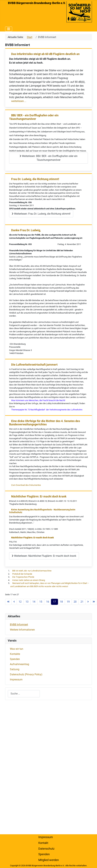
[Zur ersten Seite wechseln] (8, 602)
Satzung (15, 669)
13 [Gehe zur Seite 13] (27, 602)
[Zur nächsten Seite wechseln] (88, 602)
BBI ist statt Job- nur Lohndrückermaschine (32, 571)
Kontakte (15, 654)
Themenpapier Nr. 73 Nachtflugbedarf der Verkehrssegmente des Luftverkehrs (47, 410)
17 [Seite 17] (54, 602)
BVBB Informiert (19, 625)
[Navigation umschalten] (9, 29)
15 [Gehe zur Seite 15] (41, 602)
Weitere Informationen (22, 630)
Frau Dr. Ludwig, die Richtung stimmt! (35, 179)
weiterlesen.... (19, 101)
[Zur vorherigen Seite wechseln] (14, 602)
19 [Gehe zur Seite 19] (68, 602)
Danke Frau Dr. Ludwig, (26, 230)
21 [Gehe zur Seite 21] (82, 602)
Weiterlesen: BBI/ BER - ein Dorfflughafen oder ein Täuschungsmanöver (49, 158)
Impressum (16, 680)
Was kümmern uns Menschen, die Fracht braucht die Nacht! (38, 400)
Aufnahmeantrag (19, 664)
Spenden (15, 659)
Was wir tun (17, 649)
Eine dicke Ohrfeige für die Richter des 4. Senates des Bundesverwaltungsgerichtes (45, 423)
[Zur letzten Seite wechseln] (94, 602)
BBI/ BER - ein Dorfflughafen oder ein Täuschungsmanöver (34, 117)
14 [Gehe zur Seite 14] (34, 602)
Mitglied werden (49, 860)
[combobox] (24, 694)
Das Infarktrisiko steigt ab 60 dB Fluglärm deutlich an (45, 54)
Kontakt (43, 843)
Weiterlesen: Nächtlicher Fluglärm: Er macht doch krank (44, 556)
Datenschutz (46, 849)
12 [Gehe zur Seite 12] (20, 602)
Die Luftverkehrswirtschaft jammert (34, 365)
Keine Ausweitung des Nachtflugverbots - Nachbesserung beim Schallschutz (42, 511)
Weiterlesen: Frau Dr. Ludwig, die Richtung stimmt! (41, 214)
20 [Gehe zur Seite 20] (75, 602)
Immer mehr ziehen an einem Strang (29, 580)
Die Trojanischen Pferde (23, 577)
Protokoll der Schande (22, 574)
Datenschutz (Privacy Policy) (26, 674)
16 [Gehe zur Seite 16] (48, 602)
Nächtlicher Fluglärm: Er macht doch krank (39, 496)
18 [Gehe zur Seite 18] (61, 602)
